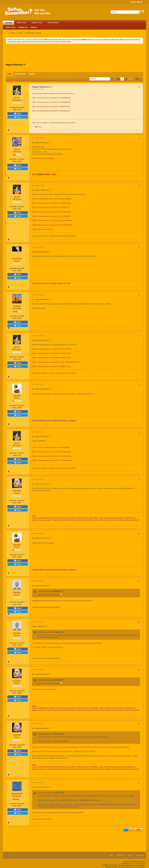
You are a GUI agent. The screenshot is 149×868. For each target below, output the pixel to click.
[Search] (125, 12)
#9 (139, 480)
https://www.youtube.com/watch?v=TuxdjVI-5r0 (51, 207)
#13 (139, 670)
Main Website (53, 23)
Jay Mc (17, 98)
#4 (139, 247)
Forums (9, 23)
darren (17, 149)
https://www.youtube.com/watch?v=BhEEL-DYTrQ (51, 366)
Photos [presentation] (32, 74)
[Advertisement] (74, 54)
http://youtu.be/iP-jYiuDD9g (43, 158)
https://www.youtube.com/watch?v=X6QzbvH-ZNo (52, 203)
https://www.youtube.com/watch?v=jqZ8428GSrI (51, 447)
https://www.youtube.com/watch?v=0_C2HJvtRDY (52, 216)
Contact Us (120, 855)
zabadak (17, 396)
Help (111, 855)
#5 (139, 295)
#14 (139, 724)
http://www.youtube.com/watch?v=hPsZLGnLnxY (51, 106)
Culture (20, 33)
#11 (139, 581)
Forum (13, 33)
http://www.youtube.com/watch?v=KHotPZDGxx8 (51, 98)
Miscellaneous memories (34, 33)
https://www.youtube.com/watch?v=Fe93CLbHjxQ (52, 358)
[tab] (10, 74)
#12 (139, 622)
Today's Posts (37, 23)
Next (138, 830)
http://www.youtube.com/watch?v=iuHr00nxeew (51, 111)
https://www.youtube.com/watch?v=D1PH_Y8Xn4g (52, 349)
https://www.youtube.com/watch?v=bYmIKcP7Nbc (52, 212)
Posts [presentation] (10, 74)
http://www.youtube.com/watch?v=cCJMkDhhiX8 (51, 102)
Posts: (15, 110)
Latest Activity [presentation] (20, 74)
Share (18, 114)
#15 (139, 783)
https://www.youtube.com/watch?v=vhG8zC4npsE (52, 353)
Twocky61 (17, 491)
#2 (139, 138)
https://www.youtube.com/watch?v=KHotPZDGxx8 (52, 456)
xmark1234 (17, 259)
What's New (22, 23)
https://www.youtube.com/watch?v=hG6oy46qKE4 (52, 199)
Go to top (140, 855)
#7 (139, 385)
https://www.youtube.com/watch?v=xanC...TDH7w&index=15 (56, 362)
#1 (139, 87)
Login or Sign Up (138, 2)
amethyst (17, 306)
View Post (62, 591)
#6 (139, 336)
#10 (139, 534)
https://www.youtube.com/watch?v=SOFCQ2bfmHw (52, 220)
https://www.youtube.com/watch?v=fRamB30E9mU (52, 225)
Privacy (130, 855)
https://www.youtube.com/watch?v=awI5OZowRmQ (52, 460)
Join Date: (13, 107)
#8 (139, 432)
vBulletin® (133, 863)
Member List (23, 27)
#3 (139, 186)
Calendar (33, 27)
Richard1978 (17, 794)
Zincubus (17, 592)
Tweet (18, 117)
